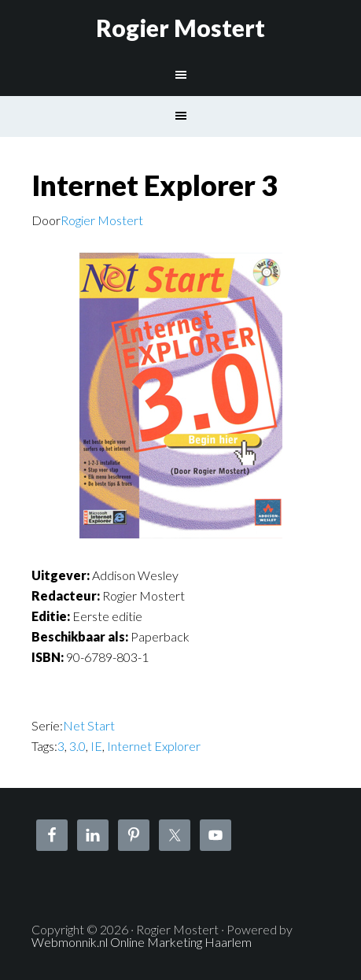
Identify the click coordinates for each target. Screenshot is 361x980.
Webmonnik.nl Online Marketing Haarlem (142, 942)
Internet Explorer (154, 746)
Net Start (89, 725)
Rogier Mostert (180, 28)
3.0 (77, 746)
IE (96, 746)
